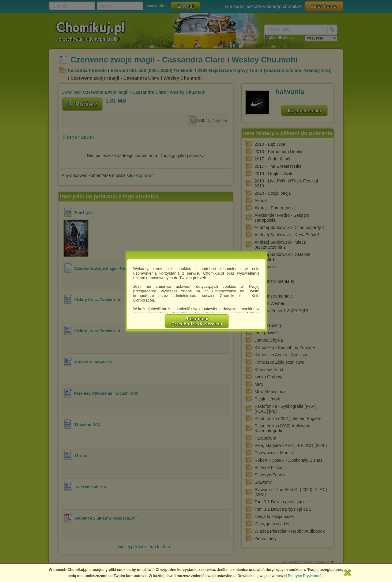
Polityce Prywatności (306, 576)
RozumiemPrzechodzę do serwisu (197, 321)
